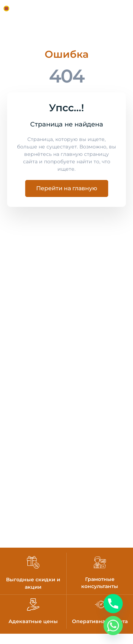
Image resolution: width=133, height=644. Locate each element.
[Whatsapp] (113, 626)
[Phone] (113, 604)
